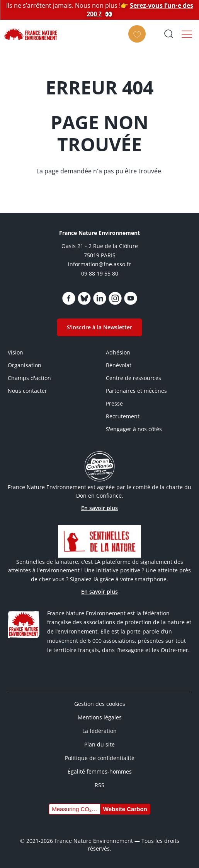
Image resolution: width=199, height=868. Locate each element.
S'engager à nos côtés (134, 429)
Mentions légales (100, 717)
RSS (99, 785)
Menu (187, 34)
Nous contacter (27, 391)
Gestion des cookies (100, 704)
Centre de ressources (134, 378)
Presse (114, 403)
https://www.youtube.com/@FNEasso (131, 298)
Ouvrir (168, 34)
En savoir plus (99, 508)
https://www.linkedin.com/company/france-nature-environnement (100, 298)
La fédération (99, 731)
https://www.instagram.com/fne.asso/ (115, 298)
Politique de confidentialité (100, 758)
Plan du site (99, 744)
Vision (15, 352)
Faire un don (139, 41)
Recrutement (123, 416)
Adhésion (118, 352)
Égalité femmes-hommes (100, 771)
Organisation (25, 365)
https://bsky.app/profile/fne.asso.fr (84, 298)
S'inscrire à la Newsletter (99, 327)
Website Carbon (125, 809)
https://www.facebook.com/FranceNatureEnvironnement (69, 298)
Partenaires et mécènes (136, 391)
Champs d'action (29, 378)
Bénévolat (119, 365)
